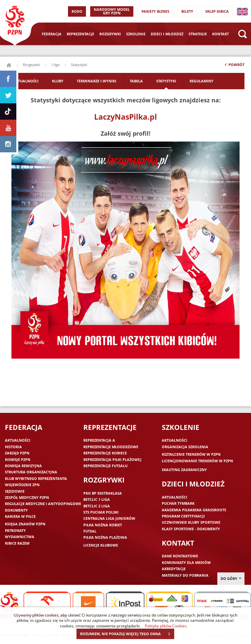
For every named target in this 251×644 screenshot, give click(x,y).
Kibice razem (17, 543)
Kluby (58, 81)
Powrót (234, 66)
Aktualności (26, 81)
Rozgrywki (110, 34)
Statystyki (166, 81)
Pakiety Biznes (155, 11)
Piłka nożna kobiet (103, 525)
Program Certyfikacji (183, 516)
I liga (56, 65)
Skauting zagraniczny (184, 470)
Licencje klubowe (101, 545)
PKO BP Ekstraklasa (103, 493)
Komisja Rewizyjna (23, 466)
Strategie (198, 34)
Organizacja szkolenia (185, 447)
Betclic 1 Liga (97, 499)
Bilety (187, 11)
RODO (77, 11)
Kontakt (220, 34)
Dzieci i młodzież (167, 34)
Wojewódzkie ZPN (22, 485)
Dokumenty (16, 510)
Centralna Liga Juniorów (109, 518)
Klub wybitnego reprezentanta (36, 478)
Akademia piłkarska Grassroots (194, 510)
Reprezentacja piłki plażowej (112, 459)
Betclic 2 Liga (97, 506)
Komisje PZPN (18, 459)
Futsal (90, 531)
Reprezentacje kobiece (105, 453)
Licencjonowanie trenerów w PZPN (197, 461)
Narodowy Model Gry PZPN (112, 11)
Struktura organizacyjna (31, 472)
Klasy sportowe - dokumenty (191, 529)
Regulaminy (201, 81)
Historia (13, 447)
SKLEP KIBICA (217, 11)
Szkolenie (136, 34)
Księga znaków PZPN (25, 524)
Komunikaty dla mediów (186, 562)
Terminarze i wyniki (97, 81)
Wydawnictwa (20, 537)
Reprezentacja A (99, 440)
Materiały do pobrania (185, 575)
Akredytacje (174, 569)
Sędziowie (15, 491)
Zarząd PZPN (17, 453)
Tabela (136, 81)
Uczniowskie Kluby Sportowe (191, 522)
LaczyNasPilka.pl (125, 117)
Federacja (52, 34)
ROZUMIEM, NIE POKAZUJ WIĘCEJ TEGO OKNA (127, 634)
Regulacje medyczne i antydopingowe (43, 504)
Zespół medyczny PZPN (27, 497)
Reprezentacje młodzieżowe (111, 447)
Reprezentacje (80, 34)
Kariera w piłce (20, 516)
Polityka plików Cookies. (166, 626)
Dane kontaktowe (180, 556)
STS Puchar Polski (101, 512)
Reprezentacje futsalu (105, 466)
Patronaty (15, 530)
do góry (231, 578)
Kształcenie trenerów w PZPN (191, 454)
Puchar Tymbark (178, 503)
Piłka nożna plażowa (105, 537)
